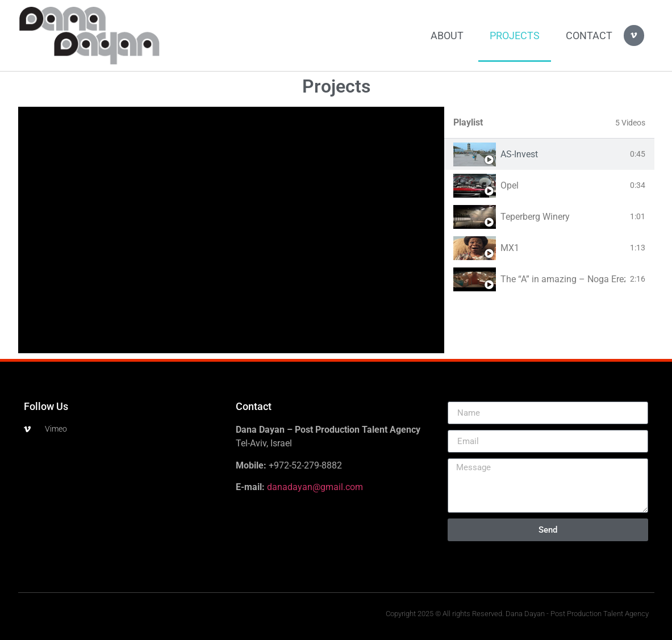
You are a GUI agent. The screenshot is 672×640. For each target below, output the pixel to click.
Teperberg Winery (535, 217)
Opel (510, 185)
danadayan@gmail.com (315, 487)
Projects (515, 35)
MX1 (510, 248)
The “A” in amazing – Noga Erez (563, 279)
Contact (589, 35)
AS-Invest (519, 154)
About (447, 35)
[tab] (549, 154)
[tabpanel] (231, 230)
